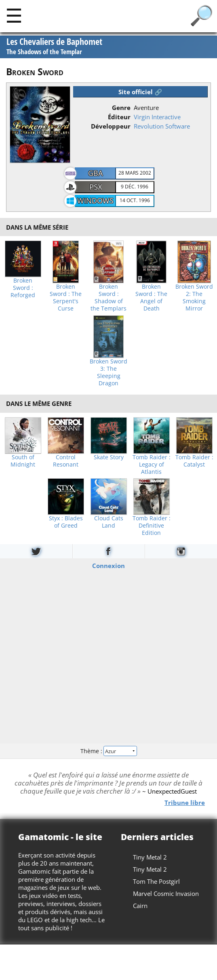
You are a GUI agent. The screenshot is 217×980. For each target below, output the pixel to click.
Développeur (111, 126)
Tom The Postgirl (156, 881)
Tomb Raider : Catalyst (194, 461)
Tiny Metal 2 (150, 857)
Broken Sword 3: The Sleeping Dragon (108, 372)
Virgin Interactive (157, 117)
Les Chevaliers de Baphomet (54, 46)
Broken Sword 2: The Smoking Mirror (194, 298)
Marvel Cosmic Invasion (166, 893)
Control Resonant (66, 461)
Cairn (140, 906)
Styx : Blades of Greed (66, 522)
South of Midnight (23, 461)
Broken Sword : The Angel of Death (151, 298)
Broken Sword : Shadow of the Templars (108, 298)
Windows (95, 201)
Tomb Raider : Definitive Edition (152, 526)
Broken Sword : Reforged (23, 288)
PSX (96, 187)
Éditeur (119, 117)
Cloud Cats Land (109, 522)
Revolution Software (162, 126)
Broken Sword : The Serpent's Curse (66, 298)
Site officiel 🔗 (140, 92)
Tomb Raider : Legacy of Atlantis (152, 465)
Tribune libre (185, 803)
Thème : (108, 751)
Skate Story (109, 457)
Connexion (108, 566)
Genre (121, 108)
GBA (95, 173)
